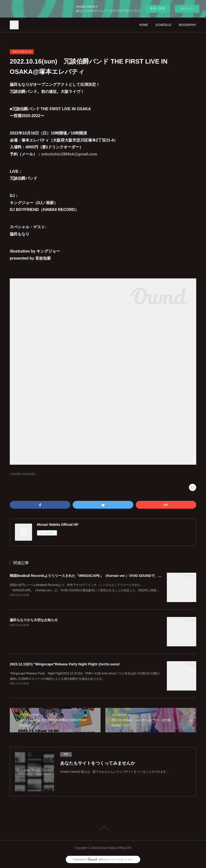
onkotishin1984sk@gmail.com (69, 154)
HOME (144, 25)
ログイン (187, 9)
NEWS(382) (29, 474)
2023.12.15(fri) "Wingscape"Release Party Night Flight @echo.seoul (65, 664)
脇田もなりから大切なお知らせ (34, 620)
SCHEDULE (163, 25)
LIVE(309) (15, 474)
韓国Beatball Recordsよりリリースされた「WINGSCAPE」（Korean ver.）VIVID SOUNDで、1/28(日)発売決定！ (99, 576)
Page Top (103, 828)
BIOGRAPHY (188, 25)
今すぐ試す (158, 8)
